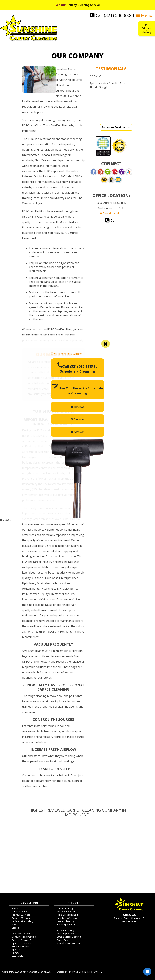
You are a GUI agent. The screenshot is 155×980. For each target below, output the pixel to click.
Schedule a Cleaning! (147, 29)
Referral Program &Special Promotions (22, 943)
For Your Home (19, 913)
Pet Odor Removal (66, 913)
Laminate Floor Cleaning (69, 938)
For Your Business (21, 916)
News (15, 926)
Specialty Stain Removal (68, 945)
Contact (77, 432)
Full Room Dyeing (65, 932)
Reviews (77, 407)
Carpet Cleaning (65, 910)
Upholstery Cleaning (67, 920)
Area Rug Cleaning (66, 935)
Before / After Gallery (23, 923)
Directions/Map (111, 215)
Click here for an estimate (66, 354)
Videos (15, 929)
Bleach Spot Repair (66, 926)
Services (77, 419)
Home (15, 910)
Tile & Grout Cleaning (67, 916)
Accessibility (18, 958)
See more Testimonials (116, 129)
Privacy (15, 955)
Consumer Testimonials (24, 938)
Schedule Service (21, 948)
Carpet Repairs (64, 942)
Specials (16, 951)
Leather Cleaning (65, 923)
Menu (144, 15)
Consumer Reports (21, 935)
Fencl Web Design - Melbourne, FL (85, 973)
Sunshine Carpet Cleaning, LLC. (35, 973)
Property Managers (22, 920)
